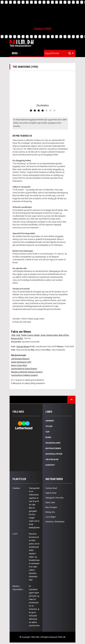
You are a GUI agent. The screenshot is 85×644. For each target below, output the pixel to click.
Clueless (16, 488)
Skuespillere (53, 443)
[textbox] (60, 53)
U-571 (15, 534)
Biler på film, (64, 335)
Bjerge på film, (17, 338)
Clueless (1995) (43, 29)
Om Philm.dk (52, 459)
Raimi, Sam (50, 502)
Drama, (30, 335)
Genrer (50, 421)
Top (48, 432)
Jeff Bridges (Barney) (20, 359)
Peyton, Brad (51, 493)
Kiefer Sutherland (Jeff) (21, 362)
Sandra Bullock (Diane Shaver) (24, 369)
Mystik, (37, 335)
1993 (13, 335)
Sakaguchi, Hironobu (55, 498)
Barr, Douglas (51, 507)
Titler (49, 426)
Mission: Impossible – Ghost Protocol (19, 589)
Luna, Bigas (51, 517)
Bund (48, 437)
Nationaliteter (54, 454)
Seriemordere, (52, 335)
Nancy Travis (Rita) (19, 365)
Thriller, (24, 335)
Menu (16, 53)
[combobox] (60, 53)
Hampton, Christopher (55, 522)
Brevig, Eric (50, 512)
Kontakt (50, 465)
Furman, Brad (51, 488)
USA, (18, 335)
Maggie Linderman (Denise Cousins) (27, 372)
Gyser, (43, 335)
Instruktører (53, 448)
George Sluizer (23, 346)
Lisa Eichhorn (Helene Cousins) (24, 375)
